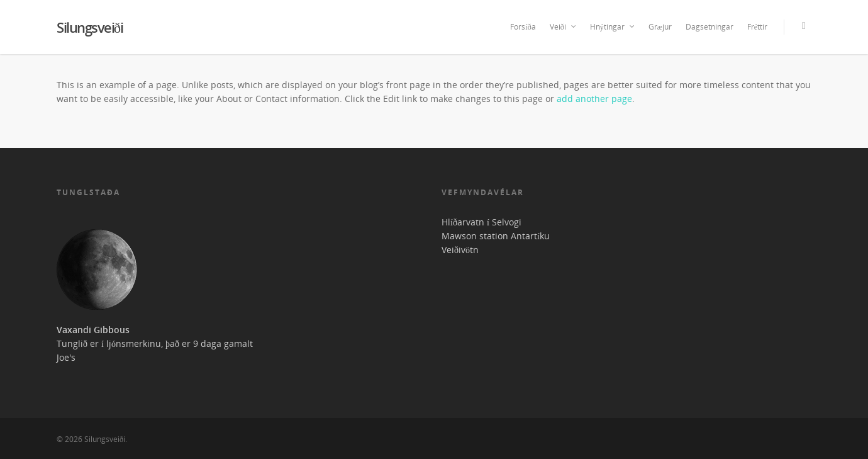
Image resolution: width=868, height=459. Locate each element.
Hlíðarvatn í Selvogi (481, 222)
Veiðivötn (460, 250)
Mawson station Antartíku (496, 236)
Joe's (66, 357)
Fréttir (757, 27)
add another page (594, 99)
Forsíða (523, 27)
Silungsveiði (90, 27)
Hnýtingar (613, 27)
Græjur (660, 27)
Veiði (564, 27)
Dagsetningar (709, 27)
